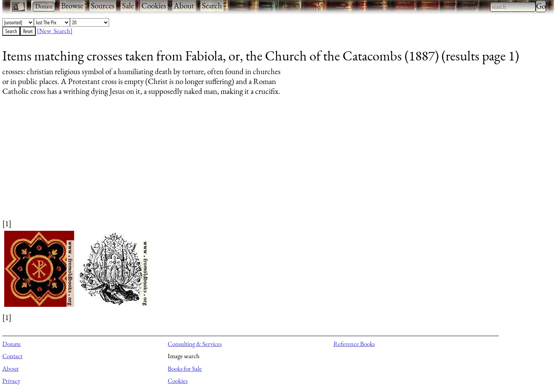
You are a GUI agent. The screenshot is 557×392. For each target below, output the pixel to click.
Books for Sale (185, 368)
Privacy (11, 381)
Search (212, 6)
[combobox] (513, 7)
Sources (103, 6)
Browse (72, 6)
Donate (12, 344)
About (184, 6)
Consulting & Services (195, 344)
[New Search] (55, 31)
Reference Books (354, 344)
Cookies (154, 6)
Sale (128, 6)
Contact (12, 356)
